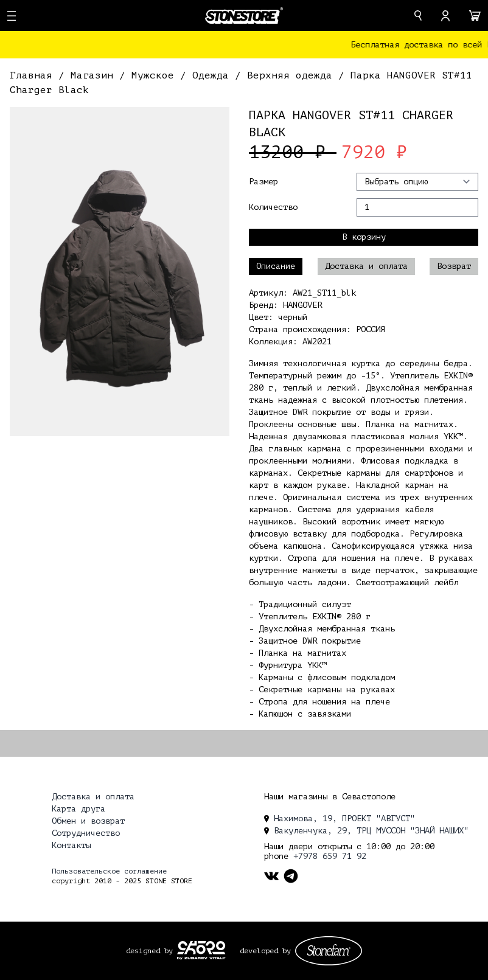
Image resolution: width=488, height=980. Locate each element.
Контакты (71, 845)
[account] (445, 16)
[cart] (475, 16)
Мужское (156, 75)
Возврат (454, 266)
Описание (276, 266)
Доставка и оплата (366, 266)
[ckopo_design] (201, 950)
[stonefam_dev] (329, 951)
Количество (273, 207)
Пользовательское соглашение (109, 871)
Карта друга (78, 809)
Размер (263, 182)
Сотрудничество (86, 833)
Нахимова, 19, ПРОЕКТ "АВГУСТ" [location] (340, 818)
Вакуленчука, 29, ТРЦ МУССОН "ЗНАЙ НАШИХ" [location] (366, 831)
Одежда (214, 75)
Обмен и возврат (88, 821)
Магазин (95, 75)
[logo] (244, 15)
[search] (418, 16)
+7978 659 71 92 (330, 856)
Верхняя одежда (293, 75)
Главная (34, 75)
